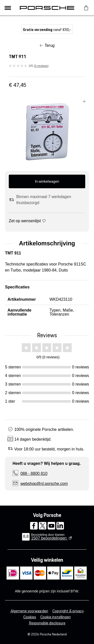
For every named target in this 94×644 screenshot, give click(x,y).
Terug (50, 45)
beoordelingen (49, 538)
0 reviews (41, 66)
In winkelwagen (47, 181)
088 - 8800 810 (34, 473)
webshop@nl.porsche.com (44, 484)
